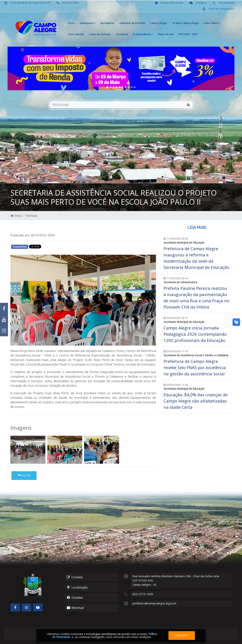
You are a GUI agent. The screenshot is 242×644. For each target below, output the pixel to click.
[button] (25, 68)
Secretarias (107, 23)
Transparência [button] (143, 34)
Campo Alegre (159, 23)
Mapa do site (166, 34)
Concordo (182, 635)
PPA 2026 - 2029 (188, 34)
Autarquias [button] (87, 23)
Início (71, 23)
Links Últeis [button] (212, 23)
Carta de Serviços (100, 34)
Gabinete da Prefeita (132, 23)
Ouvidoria (122, 34)
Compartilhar (20, 247)
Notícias (32, 216)
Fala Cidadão (76, 34)
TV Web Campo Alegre (186, 23)
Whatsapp (54, 248)
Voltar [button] (24, 475)
